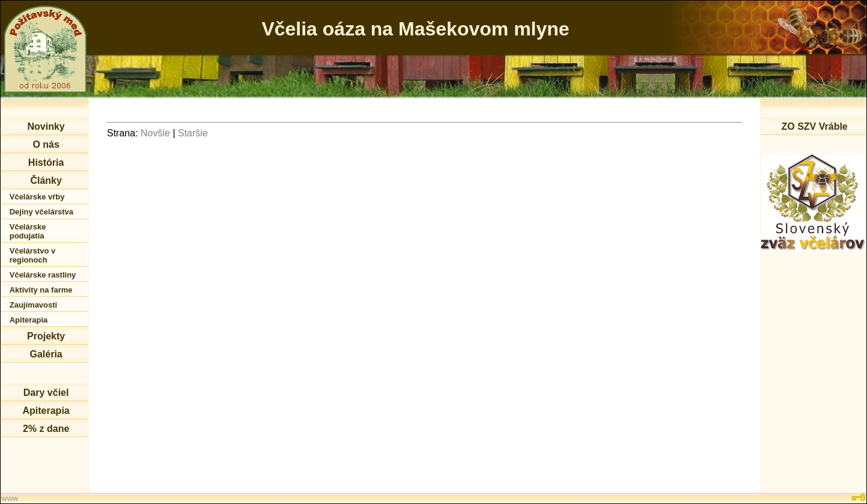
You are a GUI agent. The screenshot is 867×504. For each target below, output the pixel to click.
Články (46, 181)
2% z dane (46, 429)
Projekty (46, 336)
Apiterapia (29, 320)
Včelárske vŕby (37, 197)
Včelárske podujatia (28, 231)
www (10, 498)
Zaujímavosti (33, 305)
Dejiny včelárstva (41, 212)
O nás (46, 144)
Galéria (46, 354)
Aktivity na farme (41, 290)
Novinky (46, 126)
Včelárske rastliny (43, 275)
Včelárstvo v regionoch (33, 255)
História (46, 162)
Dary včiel (46, 393)
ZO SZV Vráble (814, 126)
